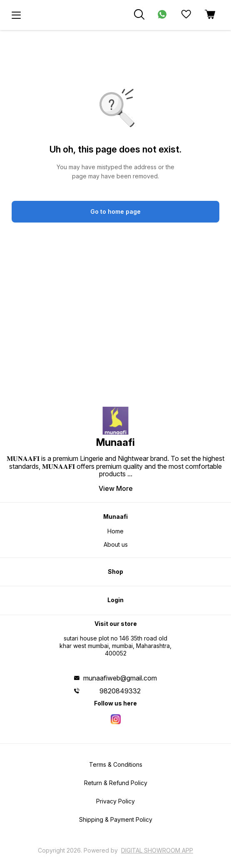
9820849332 (120, 691)
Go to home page (115, 211)
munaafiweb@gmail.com (120, 678)
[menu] (16, 15)
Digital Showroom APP (157, 850)
